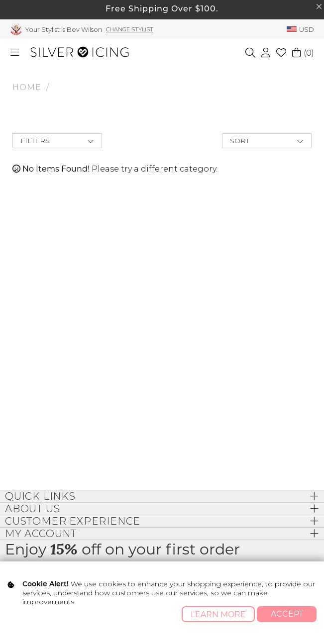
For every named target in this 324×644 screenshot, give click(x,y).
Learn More (218, 614)
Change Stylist (130, 29)
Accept (287, 614)
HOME (27, 87)
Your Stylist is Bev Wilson (63, 29)
